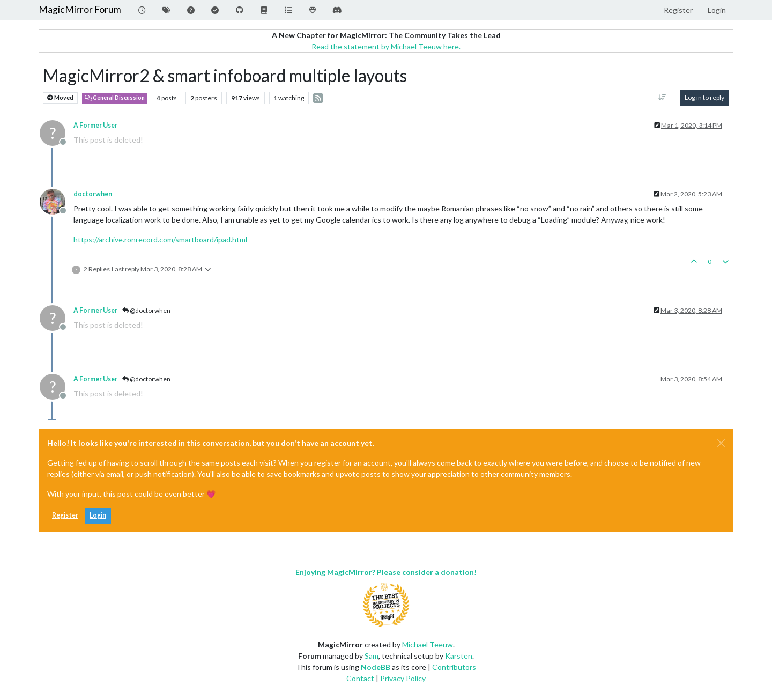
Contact (360, 678)
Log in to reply (704, 97)
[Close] (721, 443)
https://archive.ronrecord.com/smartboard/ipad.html (160, 240)
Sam (372, 656)
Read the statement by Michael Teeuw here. (386, 46)
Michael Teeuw (428, 644)
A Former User (95, 125)
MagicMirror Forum (80, 9)
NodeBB (376, 667)
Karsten (459, 656)
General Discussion (115, 98)
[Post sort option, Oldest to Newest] (662, 98)
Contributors (454, 667)
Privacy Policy (403, 678)
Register (65, 515)
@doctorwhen (146, 310)
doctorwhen (93, 194)
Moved (60, 98)
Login (98, 515)
